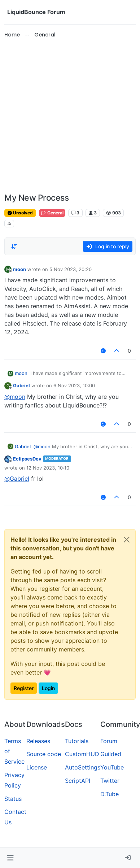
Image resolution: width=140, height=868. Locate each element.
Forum (109, 741)
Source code (44, 754)
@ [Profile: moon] (15, 397)
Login (48, 688)
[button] (10, 858)
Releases (38, 741)
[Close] (127, 540)
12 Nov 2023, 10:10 (48, 468)
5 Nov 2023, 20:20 (71, 269)
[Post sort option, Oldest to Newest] (14, 247)
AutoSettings (83, 767)
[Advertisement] (68, 116)
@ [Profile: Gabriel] (17, 479)
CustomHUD (82, 754)
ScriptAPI (78, 781)
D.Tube (110, 794)
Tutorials (77, 741)
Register (24, 688)
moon (19, 269)
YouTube (112, 767)
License (37, 767)
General (52, 213)
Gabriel (21, 385)
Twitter (110, 781)
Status (13, 799)
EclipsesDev (27, 459)
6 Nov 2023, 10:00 (74, 385)
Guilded (111, 754)
